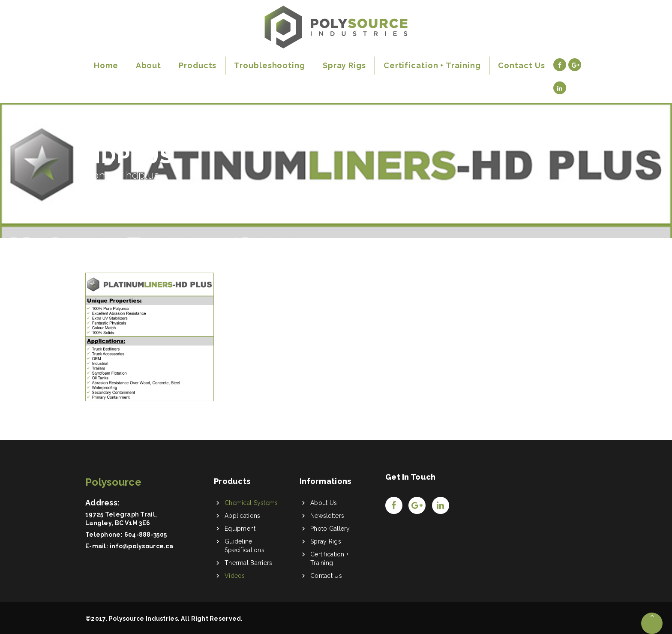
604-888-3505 (145, 535)
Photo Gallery (330, 529)
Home (100, 175)
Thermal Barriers (248, 563)
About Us (324, 503)
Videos (235, 576)
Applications (242, 516)
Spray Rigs (326, 541)
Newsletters (327, 516)
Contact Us (326, 576)
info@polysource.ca (141, 546)
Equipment (240, 529)
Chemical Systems (251, 503)
